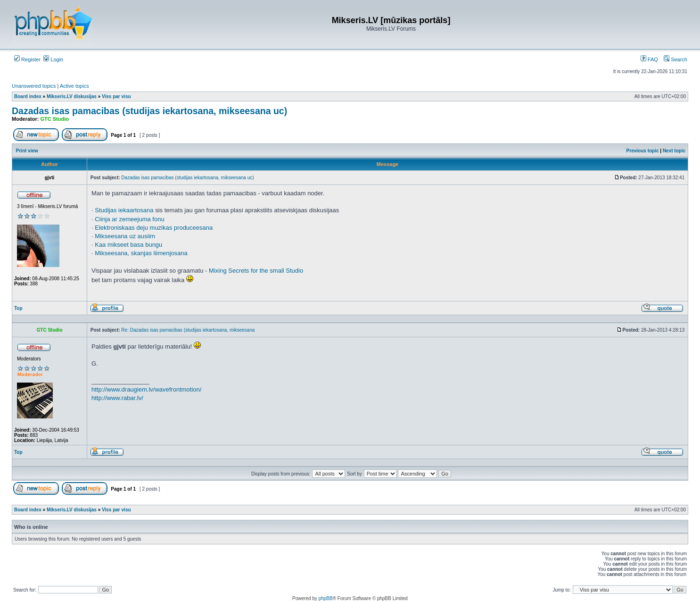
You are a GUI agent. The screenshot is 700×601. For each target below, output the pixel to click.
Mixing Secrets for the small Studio (256, 271)
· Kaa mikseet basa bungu (127, 245)
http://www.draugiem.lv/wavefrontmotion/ (146, 389)
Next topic (674, 151)
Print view (27, 151)
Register (27, 59)
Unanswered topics (34, 86)
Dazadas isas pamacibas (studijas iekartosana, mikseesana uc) (149, 111)
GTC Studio (55, 119)
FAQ (649, 59)
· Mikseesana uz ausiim (123, 236)
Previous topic (643, 151)
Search (675, 59)
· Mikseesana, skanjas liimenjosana (140, 253)
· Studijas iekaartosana (123, 210)
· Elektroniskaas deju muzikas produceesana (152, 228)
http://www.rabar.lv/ (117, 398)
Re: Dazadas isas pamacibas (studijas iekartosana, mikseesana (188, 330)
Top (18, 308)
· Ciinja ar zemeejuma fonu (128, 219)
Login (53, 59)
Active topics (74, 86)
